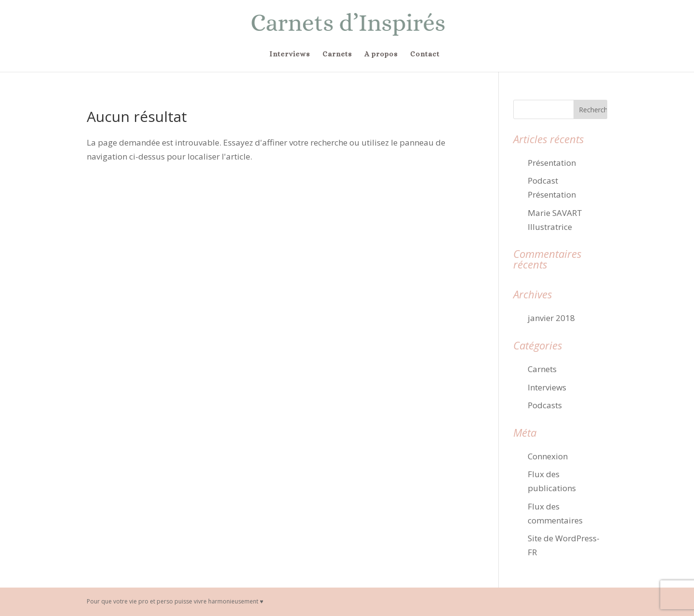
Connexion (548, 456)
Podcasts (545, 405)
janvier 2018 (551, 318)
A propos (381, 54)
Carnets (337, 54)
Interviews (290, 54)
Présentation (552, 163)
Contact (425, 54)
